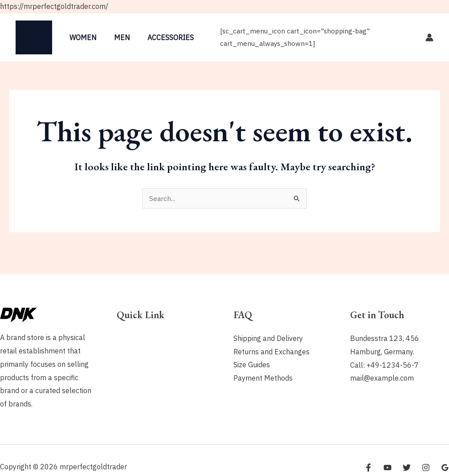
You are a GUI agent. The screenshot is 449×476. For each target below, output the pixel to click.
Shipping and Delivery (268, 338)
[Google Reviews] (445, 468)
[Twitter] (407, 468)
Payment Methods (263, 378)
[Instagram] (426, 468)
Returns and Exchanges (271, 352)
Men (118, 37)
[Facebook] (368, 468)
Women (82, 37)
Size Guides (252, 365)
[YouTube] (388, 468)
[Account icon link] (429, 37)
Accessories (163, 37)
